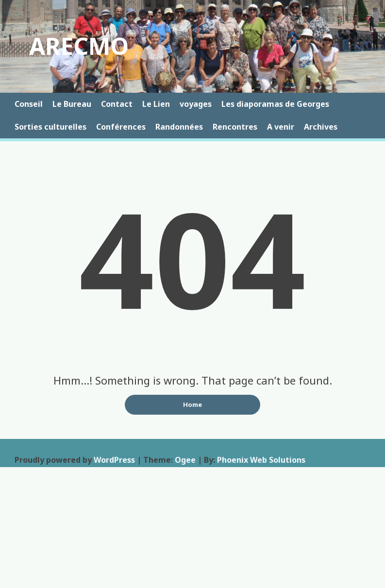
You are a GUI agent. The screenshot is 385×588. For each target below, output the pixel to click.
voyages (196, 104)
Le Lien (156, 104)
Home (192, 404)
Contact (117, 104)
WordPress (114, 460)
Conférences (121, 127)
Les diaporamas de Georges (275, 104)
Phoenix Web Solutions (261, 460)
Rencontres (235, 127)
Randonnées (179, 127)
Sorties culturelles (50, 127)
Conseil (29, 104)
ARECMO (79, 46)
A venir (281, 127)
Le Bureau (72, 104)
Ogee (185, 460)
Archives (321, 127)
